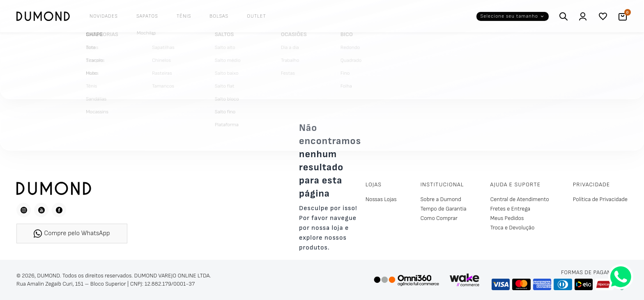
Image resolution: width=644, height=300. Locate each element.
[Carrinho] (623, 16)
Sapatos (147, 16)
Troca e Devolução (513, 228)
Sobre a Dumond (440, 199)
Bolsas (219, 16)
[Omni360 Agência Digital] (406, 280)
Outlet (256, 16)
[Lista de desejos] (603, 16)
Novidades (104, 16)
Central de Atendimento (520, 199)
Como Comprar (439, 218)
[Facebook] (59, 210)
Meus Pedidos (507, 218)
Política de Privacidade (600, 199)
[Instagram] (24, 210)
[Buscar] (563, 16)
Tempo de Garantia (443, 209)
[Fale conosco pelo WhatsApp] (621, 277)
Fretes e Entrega (511, 209)
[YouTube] (41, 210)
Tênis (184, 16)
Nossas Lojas (381, 199)
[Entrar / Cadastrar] (583, 16)
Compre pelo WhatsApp (72, 234)
